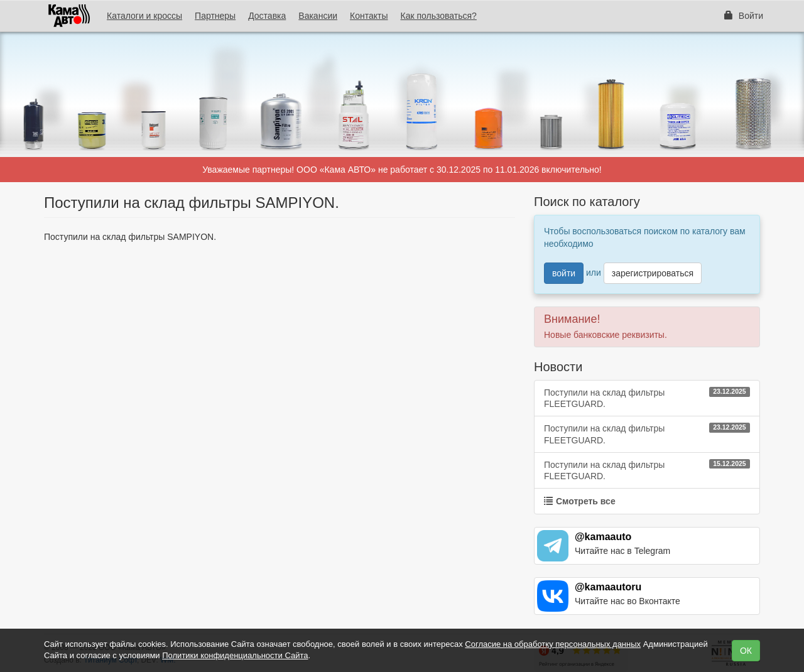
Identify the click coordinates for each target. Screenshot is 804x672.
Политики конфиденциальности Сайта (235, 655)
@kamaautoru (608, 587)
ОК (746, 651)
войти (564, 273)
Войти (744, 16)
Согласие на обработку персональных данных (553, 644)
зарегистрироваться (653, 273)
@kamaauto (603, 537)
